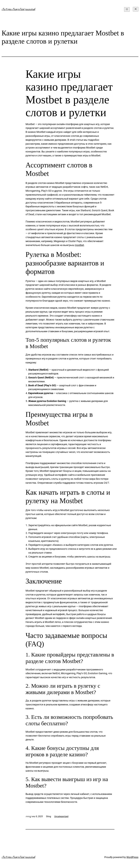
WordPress (132, 857)
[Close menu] (136, 9)
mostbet (79, 245)
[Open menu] (127, 9)
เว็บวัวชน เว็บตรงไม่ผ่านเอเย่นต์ (18, 9)
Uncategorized (61, 816)
